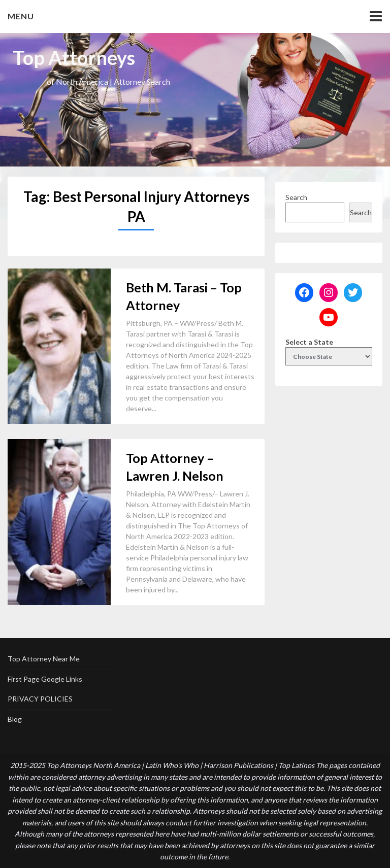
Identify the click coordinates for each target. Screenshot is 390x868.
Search (296, 197)
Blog (15, 719)
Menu (21, 16)
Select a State (309, 342)
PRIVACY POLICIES (40, 699)
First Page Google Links (45, 679)
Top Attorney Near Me (44, 659)
